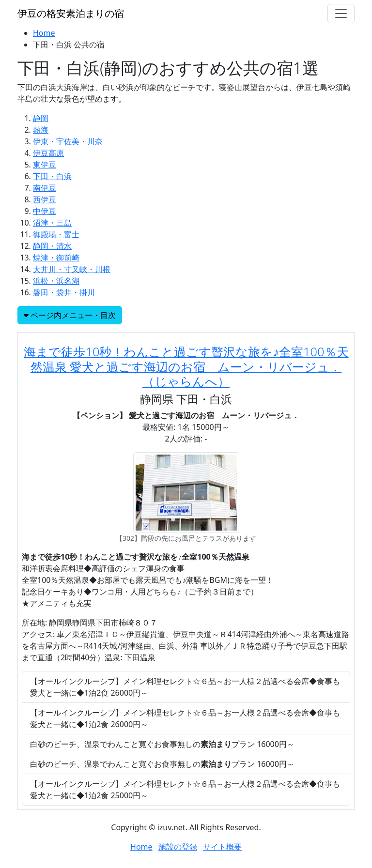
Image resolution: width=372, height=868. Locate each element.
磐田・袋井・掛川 (64, 292)
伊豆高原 (48, 153)
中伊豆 (45, 211)
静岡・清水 (52, 246)
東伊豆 (45, 165)
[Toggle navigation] (341, 14)
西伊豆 (45, 199)
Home (44, 33)
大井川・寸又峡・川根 (72, 269)
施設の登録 (178, 847)
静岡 (41, 118)
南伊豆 (45, 188)
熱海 (41, 130)
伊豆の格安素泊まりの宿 (71, 13)
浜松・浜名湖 (56, 281)
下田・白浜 (52, 176)
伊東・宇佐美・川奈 (68, 141)
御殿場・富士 (56, 234)
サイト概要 (222, 847)
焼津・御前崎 (56, 258)
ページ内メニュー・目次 (70, 315)
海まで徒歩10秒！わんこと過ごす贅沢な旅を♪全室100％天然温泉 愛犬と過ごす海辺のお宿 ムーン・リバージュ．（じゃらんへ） (186, 366)
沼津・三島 (52, 223)
